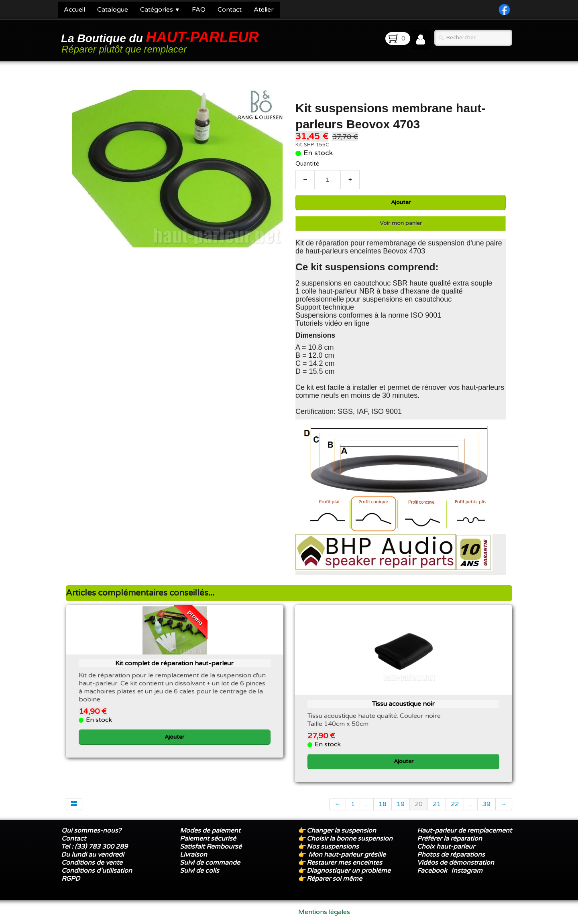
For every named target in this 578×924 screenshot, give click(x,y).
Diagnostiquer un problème (349, 871)
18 (383, 804)
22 (455, 804)
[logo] (161, 42)
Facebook (432, 871)
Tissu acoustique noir (403, 704)
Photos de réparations (451, 855)
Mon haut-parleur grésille (347, 855)
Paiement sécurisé (208, 839)
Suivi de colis (199, 871)
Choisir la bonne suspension (350, 839)
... (367, 804)
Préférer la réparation (450, 839)
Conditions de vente (92, 863)
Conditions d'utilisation (97, 871)
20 (419, 804)
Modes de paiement (210, 831)
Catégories (160, 10)
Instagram (467, 871)
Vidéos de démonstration (456, 863)
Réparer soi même (334, 879)
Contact (230, 10)
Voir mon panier (401, 223)
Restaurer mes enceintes (344, 863)
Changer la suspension (341, 831)
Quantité (307, 164)
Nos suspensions (333, 847)
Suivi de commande (210, 863)
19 (401, 804)
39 (486, 804)
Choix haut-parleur (447, 847)
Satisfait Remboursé (211, 847)
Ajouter (401, 202)
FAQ (199, 10)
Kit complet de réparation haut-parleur (174, 663)
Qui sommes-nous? (91, 831)
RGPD (71, 879)
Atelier (264, 10)
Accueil (74, 10)
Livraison (193, 855)
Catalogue (113, 10)
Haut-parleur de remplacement (464, 831)
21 (437, 804)
